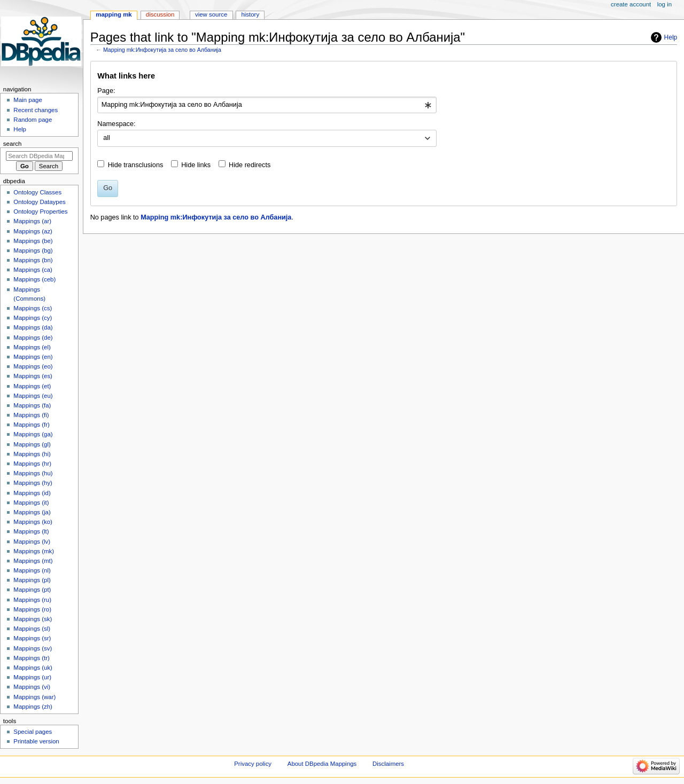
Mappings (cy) (33, 318)
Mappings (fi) (31, 415)
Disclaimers (388, 764)
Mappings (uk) (33, 668)
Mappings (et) (32, 386)
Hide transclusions (136, 165)
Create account (631, 4)
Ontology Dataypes (39, 202)
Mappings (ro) (32, 609)
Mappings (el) (32, 347)
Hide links (196, 165)
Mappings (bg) (33, 250)
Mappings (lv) (32, 542)
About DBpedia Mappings (322, 764)
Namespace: (116, 124)
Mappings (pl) (32, 580)
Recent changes (36, 110)
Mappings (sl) (32, 629)
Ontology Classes (37, 192)
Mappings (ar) (32, 221)
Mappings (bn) (33, 260)
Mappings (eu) (33, 396)
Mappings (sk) (33, 619)
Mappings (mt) (33, 561)
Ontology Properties (40, 211)
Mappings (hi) (32, 454)
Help (671, 37)
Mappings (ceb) (34, 279)
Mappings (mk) (34, 551)
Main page (28, 100)
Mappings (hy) (33, 483)
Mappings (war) (34, 697)
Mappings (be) (33, 241)
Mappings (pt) (32, 590)
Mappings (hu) (33, 473)
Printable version (36, 741)
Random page (33, 120)
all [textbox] (107, 138)
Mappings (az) (33, 231)
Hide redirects (250, 165)
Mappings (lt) (31, 531)
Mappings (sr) (32, 638)
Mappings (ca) (33, 270)
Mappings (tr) (31, 658)
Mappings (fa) (32, 405)
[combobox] (267, 105)
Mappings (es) (33, 376)
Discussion (160, 14)
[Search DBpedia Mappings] (39, 156)
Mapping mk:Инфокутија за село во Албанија (162, 50)
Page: (106, 91)
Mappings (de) (33, 338)
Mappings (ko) (33, 522)
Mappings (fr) (31, 425)
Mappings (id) (32, 493)
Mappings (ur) (32, 677)
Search (13, 144)
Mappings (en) (33, 357)
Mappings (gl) (32, 444)
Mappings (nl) (32, 570)
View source (211, 14)
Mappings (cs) (33, 308)
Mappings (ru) (32, 600)
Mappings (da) (33, 327)
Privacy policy (253, 764)
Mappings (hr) (32, 464)
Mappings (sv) (33, 648)
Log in (664, 4)
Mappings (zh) (33, 707)
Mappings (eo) (33, 366)
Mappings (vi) (32, 687)
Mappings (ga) (33, 434)
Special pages (33, 732)
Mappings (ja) (32, 512)
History (250, 14)
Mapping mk (114, 14)
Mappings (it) (31, 503)
